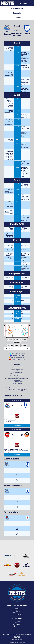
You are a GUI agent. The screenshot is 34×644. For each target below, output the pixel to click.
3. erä (23, 345)
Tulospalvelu (17, 610)
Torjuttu (23, 339)
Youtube (18, 626)
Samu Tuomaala (12, 449)
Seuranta (17, 13)
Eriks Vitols (10, 102)
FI (24, 3)
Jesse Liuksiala (12, 451)
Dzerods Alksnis (9, 190)
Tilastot (17, 18)
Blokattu (17, 342)
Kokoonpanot (17, 9)
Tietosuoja (17, 638)
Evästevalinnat (17, 641)
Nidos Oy (22, 642)
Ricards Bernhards (10, 72)
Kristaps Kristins (9, 211)
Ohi (16, 339)
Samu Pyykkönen (25, 168)
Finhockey (17, 611)
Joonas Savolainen (24, 79)
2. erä (17, 345)
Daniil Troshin (24, 66)
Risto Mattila (24, 53)
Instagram (18, 624)
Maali (10, 339)
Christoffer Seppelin (24, 62)
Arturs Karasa (10, 159)
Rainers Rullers (9, 111)
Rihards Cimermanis (10, 106)
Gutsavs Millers (9, 48)
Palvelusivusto (17, 613)
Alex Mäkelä (24, 229)
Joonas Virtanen (24, 133)
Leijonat (17, 608)
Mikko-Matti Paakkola (25, 58)
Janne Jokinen (24, 173)
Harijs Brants (10, 155)
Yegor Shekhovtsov (23, 451)
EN (27, 3)
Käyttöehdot (17, 636)
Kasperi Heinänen (25, 185)
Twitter (18, 623)
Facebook (18, 621)
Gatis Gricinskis (10, 203)
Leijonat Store (17, 614)
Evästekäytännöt (17, 639)
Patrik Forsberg (24, 144)
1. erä (10, 345)
